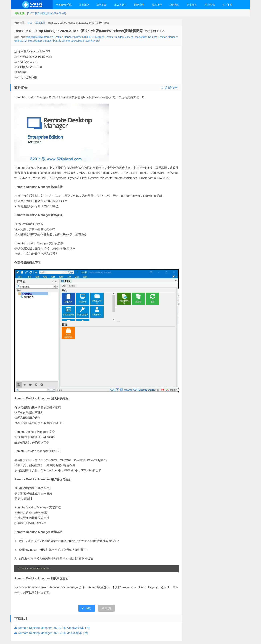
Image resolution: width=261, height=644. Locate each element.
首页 (30, 23)
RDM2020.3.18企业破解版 (89, 37)
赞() (87, 608)
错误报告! (170, 88)
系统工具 (40, 23)
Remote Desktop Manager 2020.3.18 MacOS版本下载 (51, 633)
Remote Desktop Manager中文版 (41, 41)
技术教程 (157, 5)
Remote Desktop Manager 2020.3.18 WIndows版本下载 (52, 628)
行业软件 (192, 5)
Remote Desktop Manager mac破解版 (126, 37)
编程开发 (102, 5)
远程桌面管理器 (34, 37)
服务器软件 (121, 5)
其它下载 (227, 5)
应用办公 (175, 5)
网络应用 (139, 5)
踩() (106, 608)
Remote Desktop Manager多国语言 (81, 41)
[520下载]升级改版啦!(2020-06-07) (47, 13)
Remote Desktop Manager (59, 37)
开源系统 (84, 5)
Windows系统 (64, 5)
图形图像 (210, 5)
